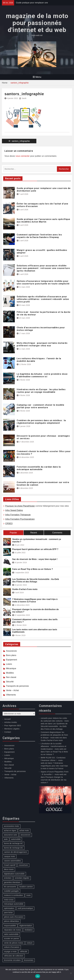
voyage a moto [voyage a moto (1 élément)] (10, 951)
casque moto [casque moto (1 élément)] (10, 856)
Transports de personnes (17, 686)
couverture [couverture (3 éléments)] (23, 865)
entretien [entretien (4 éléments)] (8, 878)
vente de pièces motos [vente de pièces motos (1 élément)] (14, 943)
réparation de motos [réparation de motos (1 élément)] (13, 930)
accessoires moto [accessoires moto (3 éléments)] (11, 826)
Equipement (11, 660)
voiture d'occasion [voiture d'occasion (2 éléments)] (12, 947)
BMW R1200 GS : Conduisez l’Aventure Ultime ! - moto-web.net (53, 760)
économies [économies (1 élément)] (29, 960)
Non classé (11, 677)
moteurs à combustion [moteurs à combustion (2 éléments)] (13, 895)
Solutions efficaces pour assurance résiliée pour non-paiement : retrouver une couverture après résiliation (43, 268)
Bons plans (11, 655)
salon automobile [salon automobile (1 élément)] (11, 934)
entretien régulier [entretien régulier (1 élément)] (22, 878)
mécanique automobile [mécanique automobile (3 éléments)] (14, 904)
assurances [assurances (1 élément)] (26, 835)
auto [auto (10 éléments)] (6, 839)
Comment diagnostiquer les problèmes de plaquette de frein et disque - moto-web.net (54, 735)
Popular (13, 533)
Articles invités (11, 722)
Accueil (8, 719)
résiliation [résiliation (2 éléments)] (29, 930)
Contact (8, 732)
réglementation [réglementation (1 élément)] (26, 926)
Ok (38, 976)
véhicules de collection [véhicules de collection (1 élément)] (14, 956)
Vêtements (11, 695)
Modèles (10, 673)
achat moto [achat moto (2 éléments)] (24, 830)
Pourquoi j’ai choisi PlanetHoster (20, 506)
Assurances (11, 651)
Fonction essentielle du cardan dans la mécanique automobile (39, 468)
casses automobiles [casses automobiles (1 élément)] (12, 861)
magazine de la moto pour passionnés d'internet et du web (37, 23)
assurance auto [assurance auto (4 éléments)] (11, 835)
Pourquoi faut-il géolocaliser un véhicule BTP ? (35, 549)
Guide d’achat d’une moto (25, 589)
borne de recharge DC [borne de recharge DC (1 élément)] (13, 848)
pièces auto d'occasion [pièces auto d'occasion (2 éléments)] (14, 917)
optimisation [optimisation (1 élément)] (9, 908)
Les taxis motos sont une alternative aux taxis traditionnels (35, 631)
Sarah (24, 98)
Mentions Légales (12, 729)
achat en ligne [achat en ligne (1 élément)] (10, 830)
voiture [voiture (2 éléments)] (30, 943)
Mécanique (11, 668)
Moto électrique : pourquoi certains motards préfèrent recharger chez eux (42, 344)
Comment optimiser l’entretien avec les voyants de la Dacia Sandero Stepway (39, 236)
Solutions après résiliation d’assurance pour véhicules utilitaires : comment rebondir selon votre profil (43, 299)
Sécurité (10, 682)
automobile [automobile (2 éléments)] (16, 839)
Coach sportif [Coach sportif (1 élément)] (10, 865)
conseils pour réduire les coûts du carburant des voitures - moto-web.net (55, 721)
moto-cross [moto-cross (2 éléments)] (9, 900)
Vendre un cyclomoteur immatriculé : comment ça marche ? (37, 540)
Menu (37, 77)
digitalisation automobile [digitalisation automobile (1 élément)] (14, 874)
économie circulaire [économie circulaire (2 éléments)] (12, 960)
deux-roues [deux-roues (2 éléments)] (9, 869)
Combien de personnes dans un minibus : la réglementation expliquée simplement (41, 422)
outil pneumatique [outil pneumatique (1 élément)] (25, 908)
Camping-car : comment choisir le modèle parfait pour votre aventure (40, 406)
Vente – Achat (12, 690)
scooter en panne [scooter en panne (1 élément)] (11, 938)
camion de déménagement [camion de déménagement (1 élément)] (15, 852)
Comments (57, 533)
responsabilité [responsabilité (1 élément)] (10, 926)
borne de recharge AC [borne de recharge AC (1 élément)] (13, 843)
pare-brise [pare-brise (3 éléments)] (8, 912)
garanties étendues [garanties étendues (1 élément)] (12, 882)
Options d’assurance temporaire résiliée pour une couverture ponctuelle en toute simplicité (43, 282)
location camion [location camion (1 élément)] (26, 887)
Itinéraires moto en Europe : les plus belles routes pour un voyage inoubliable (41, 391)
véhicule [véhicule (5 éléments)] (24, 951)
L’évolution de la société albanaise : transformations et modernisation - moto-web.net (54, 746)
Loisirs (9, 664)
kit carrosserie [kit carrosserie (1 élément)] (10, 887)
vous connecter (23, 156)
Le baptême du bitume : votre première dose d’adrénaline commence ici (42, 375)
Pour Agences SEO (13, 726)
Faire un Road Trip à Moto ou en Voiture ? (33, 569)
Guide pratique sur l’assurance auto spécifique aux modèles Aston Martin (43, 220)
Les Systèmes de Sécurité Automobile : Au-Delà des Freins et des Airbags (36, 580)
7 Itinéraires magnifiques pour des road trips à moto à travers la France (35, 600)
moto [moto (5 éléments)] (28, 895)
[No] (71, 973)
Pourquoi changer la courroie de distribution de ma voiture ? (35, 611)
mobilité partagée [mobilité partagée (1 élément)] (11, 891)
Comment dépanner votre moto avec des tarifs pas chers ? (35, 621)
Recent (34, 533)
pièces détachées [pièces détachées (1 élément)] (11, 921)
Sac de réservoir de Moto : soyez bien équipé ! (35, 559)
